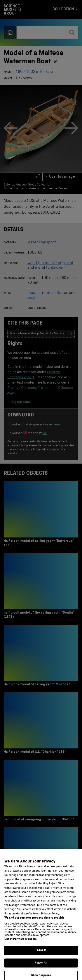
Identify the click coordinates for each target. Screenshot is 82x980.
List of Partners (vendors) (21, 943)
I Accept (41, 954)
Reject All (41, 967)
